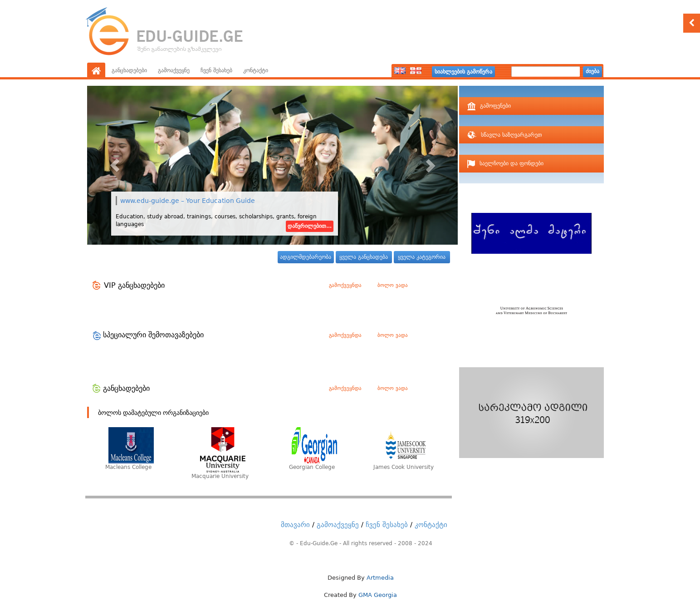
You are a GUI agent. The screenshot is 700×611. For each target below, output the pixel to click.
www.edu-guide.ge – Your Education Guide (188, 201)
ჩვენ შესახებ (216, 70)
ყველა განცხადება (364, 257)
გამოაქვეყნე (174, 70)
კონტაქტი (256, 70)
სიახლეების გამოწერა (463, 72)
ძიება (592, 71)
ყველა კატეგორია (422, 257)
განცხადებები (129, 70)
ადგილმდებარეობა (306, 257)
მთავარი (295, 525)
